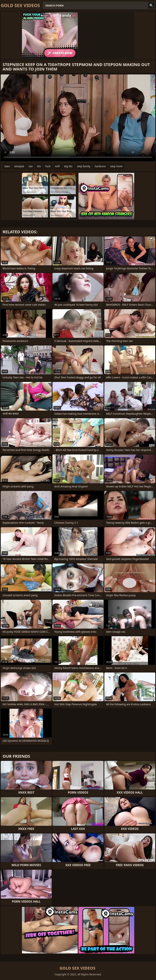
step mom (116, 166)
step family (84, 166)
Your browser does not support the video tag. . (78, 118)
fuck (48, 166)
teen (7, 166)
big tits (68, 166)
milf (57, 166)
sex (31, 166)
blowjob (19, 166)
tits (39, 166)
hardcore (100, 166)
